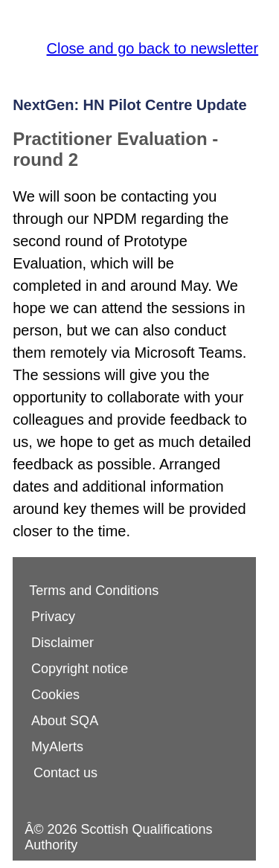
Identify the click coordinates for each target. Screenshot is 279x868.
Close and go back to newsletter (153, 48)
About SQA (65, 721)
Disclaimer (62, 643)
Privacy (53, 617)
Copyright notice (80, 669)
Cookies (55, 695)
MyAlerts (57, 747)
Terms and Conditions (94, 591)
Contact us (65, 773)
